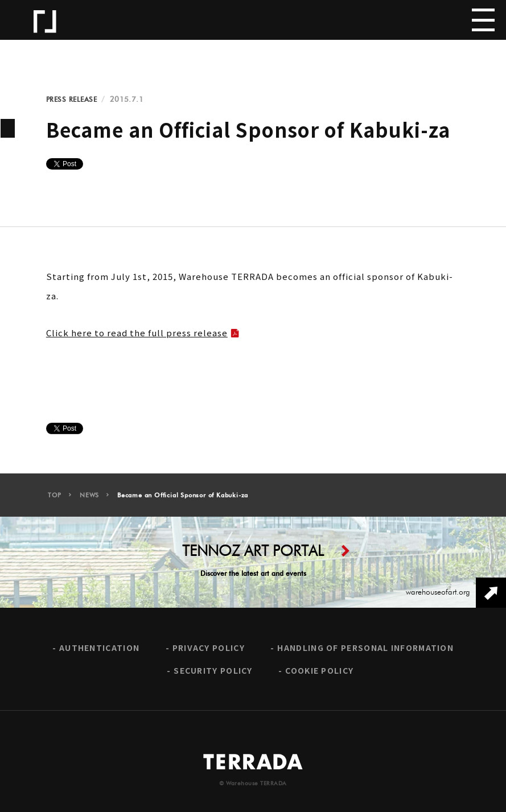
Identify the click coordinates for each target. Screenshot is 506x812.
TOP (55, 499)
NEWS (89, 499)
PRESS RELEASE (72, 100)
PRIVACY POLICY (209, 652)
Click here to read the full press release (137, 333)
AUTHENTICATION (99, 652)
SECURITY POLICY (213, 674)
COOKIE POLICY (319, 674)
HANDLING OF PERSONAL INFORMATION (365, 652)
